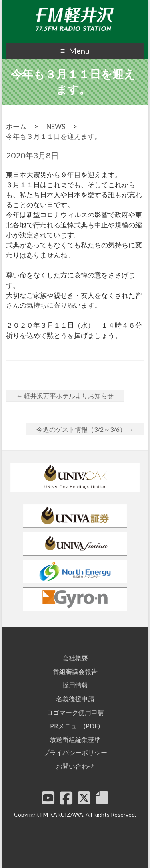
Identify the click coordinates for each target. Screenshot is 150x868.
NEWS (56, 126)
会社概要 (75, 658)
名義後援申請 (75, 699)
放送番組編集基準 (75, 739)
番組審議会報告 (75, 671)
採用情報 (75, 685)
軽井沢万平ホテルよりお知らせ (65, 396)
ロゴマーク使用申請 (75, 712)
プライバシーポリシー (75, 752)
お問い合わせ (75, 766)
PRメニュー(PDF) (75, 726)
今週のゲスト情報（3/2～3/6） (85, 429)
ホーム (16, 126)
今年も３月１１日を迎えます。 (54, 136)
